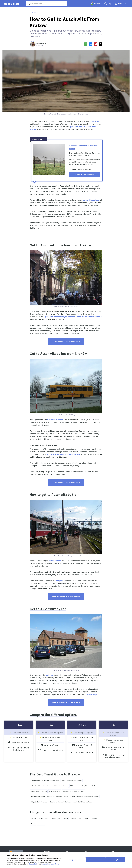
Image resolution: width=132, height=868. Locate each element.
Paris (47, 818)
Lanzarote (41, 824)
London (53, 818)
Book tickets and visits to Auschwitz (66, 597)
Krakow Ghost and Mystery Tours (73, 791)
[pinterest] (96, 44)
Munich (33, 824)
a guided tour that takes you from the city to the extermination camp (73, 317)
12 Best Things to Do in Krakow (72, 781)
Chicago (73, 818)
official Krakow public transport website (63, 454)
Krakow (33, 13)
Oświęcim (95, 121)
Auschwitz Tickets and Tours (83, 802)
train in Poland (55, 561)
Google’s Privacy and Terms (50, 864)
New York (34, 818)
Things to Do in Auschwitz (39, 802)
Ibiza (60, 818)
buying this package (91, 200)
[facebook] (91, 44)
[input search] (47, 4)
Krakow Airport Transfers (39, 791)
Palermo (86, 818)
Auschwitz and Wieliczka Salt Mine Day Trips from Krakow (49, 797)
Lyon (80, 818)
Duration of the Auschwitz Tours (60, 802)
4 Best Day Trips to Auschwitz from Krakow (45, 781)
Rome (41, 818)
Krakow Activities (55, 791)
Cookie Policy (34, 864)
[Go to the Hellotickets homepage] (12, 4)
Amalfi (66, 818)
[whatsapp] (86, 44)
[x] (101, 44)
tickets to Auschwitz (56, 420)
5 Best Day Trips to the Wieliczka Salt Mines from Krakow (49, 786)
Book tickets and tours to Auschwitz (66, 341)
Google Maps (91, 694)
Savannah (94, 818)
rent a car (49, 675)
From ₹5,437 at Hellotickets (85, 175)
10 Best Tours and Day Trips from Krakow (84, 786)
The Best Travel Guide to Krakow (55, 774)
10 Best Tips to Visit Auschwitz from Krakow (84, 797)
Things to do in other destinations (55, 812)
